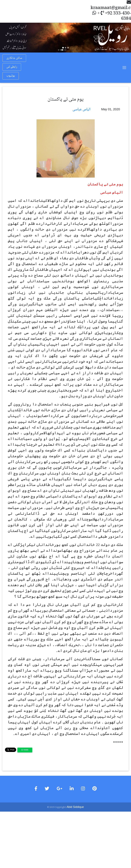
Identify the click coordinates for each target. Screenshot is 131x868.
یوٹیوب (11, 76)
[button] (10, 38)
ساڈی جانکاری (14, 58)
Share (25, 750)
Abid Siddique (75, 807)
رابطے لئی (12, 67)
